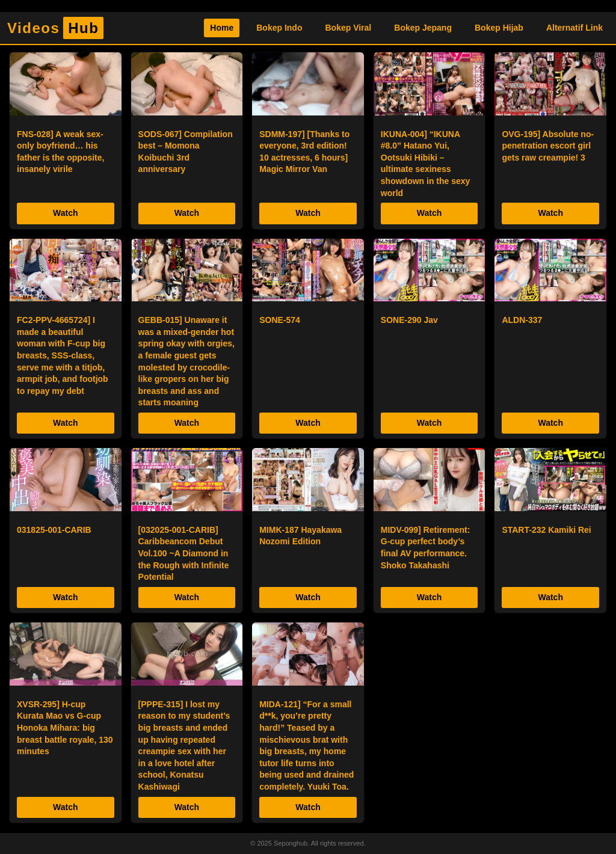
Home (222, 28)
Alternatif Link (574, 28)
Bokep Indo (279, 28)
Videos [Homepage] (55, 28)
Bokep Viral (348, 28)
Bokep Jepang (423, 28)
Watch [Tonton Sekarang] (65, 213)
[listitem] (66, 141)
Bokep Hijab (499, 28)
